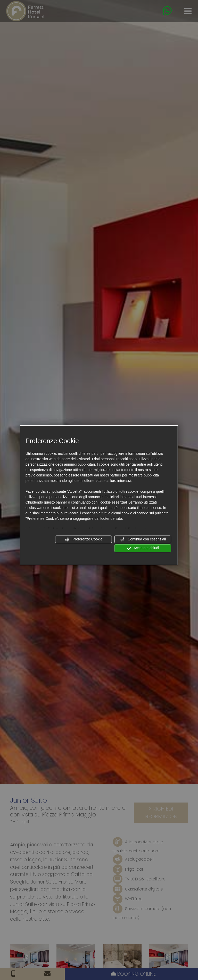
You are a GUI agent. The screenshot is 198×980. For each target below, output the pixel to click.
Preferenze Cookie (84, 539)
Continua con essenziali (143, 539)
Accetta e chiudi (143, 548)
